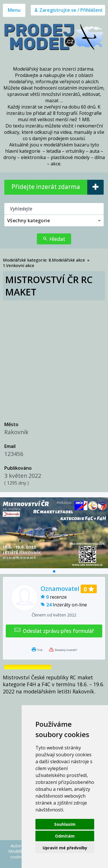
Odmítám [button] (65, 836)
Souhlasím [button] (65, 824)
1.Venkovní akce (19, 265)
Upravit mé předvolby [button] (65, 848)
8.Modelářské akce (67, 260)
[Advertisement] (54, 357)
